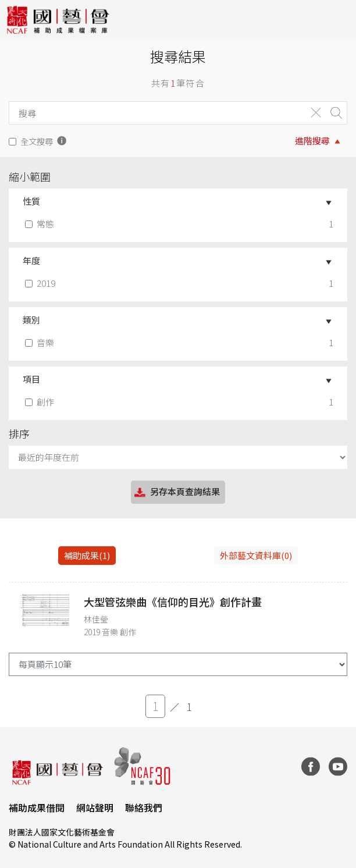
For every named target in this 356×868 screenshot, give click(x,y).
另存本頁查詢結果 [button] (176, 492)
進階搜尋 (312, 140)
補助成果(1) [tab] (87, 555)
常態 (41, 224)
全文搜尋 (37, 141)
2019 (41, 283)
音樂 (41, 342)
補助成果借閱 (37, 807)
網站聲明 (95, 807)
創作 (41, 402)
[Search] (155, 113)
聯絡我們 (144, 807)
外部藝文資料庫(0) (256, 555)
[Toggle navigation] (339, 20)
